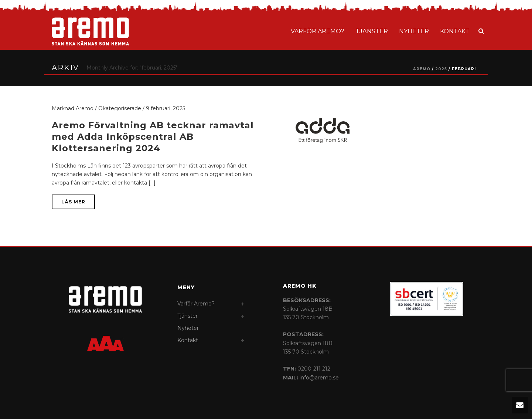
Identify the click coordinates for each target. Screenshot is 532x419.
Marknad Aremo (73, 108)
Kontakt (455, 31)
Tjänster (372, 31)
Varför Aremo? (318, 31)
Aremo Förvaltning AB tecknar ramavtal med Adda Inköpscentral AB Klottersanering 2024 (153, 137)
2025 (441, 69)
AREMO (422, 69)
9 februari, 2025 (166, 108)
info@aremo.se (319, 378)
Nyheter (414, 31)
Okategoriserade (120, 108)
